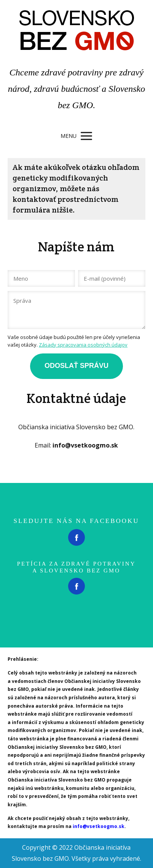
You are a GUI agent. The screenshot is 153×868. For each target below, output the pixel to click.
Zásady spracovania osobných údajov (83, 345)
